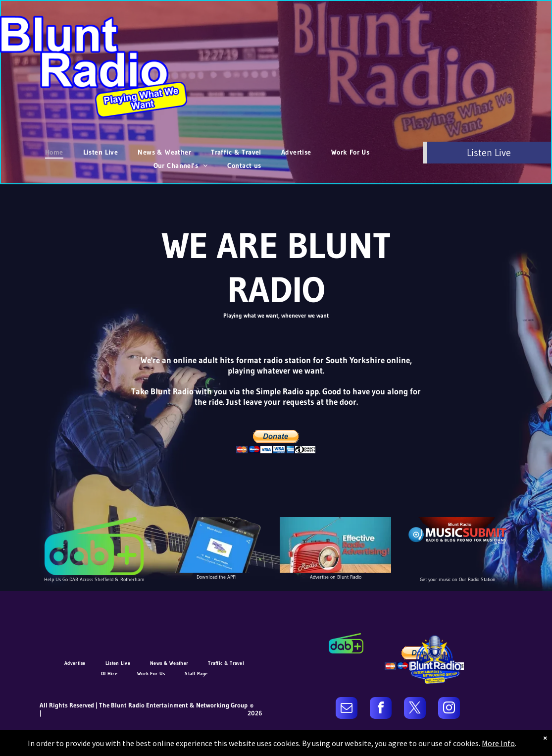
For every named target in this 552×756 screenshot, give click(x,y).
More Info (498, 743)
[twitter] (415, 709)
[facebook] (381, 709)
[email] (347, 709)
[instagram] (449, 709)
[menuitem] (54, 152)
